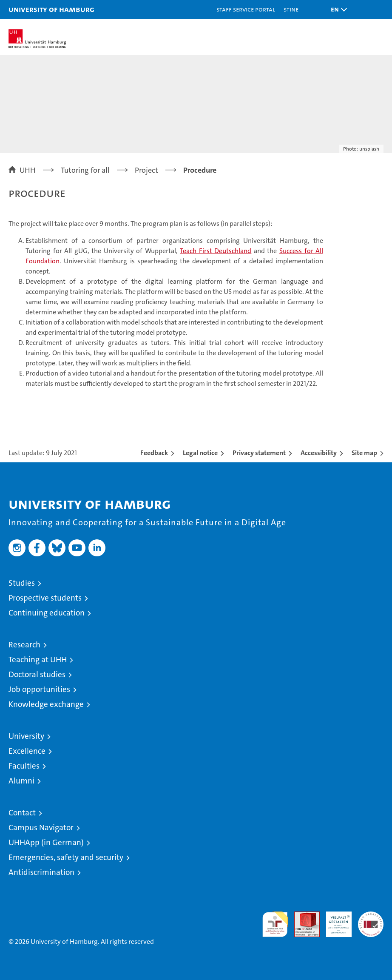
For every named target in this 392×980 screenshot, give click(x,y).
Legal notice (200, 453)
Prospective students (45, 598)
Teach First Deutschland (216, 251)
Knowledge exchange (46, 704)
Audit (302, 916)
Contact (22, 813)
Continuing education (47, 613)
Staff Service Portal (246, 9)
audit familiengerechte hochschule (275, 924)
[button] (337, 10)
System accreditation (371, 920)
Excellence (27, 751)
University (26, 736)
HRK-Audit (334, 920)
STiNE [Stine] (291, 9)
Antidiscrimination (41, 872)
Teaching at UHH (38, 660)
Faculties (24, 766)
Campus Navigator (41, 828)
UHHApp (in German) (46, 842)
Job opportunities (39, 689)
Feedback (154, 453)
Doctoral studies (37, 674)
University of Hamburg (51, 9)
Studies (22, 583)
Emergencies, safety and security (66, 857)
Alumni (21, 781)
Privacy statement (259, 453)
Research (24, 645)
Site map (364, 453)
